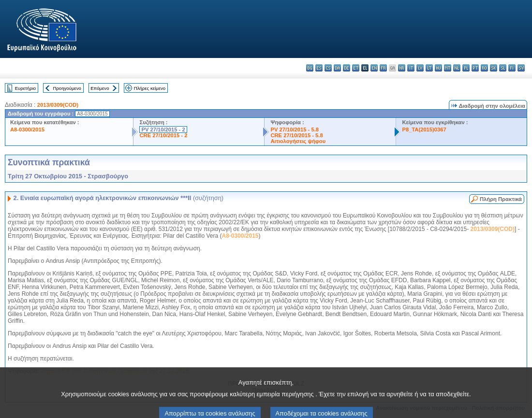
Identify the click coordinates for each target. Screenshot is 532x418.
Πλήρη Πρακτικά (501, 199)
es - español (319, 68)
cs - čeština (328, 68)
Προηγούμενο (67, 88)
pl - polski (466, 68)
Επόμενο (100, 88)
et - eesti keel (356, 68)
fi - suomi (512, 68)
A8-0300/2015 (27, 130)
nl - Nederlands (457, 68)
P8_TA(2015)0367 (424, 130)
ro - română (484, 68)
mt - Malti (448, 68)
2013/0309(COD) (58, 105)
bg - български (310, 68)
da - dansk (337, 68)
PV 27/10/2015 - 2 (163, 130)
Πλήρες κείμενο (150, 88)
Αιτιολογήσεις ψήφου (298, 141)
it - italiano (411, 68)
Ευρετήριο (25, 88)
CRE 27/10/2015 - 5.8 (296, 135)
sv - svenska (521, 68)
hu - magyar (438, 68)
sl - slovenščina (503, 68)
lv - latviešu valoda (420, 68)
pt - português (475, 68)
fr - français (383, 68)
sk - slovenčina (494, 68)
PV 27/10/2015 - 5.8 (295, 130)
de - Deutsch (347, 68)
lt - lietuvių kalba (429, 68)
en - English (374, 68)
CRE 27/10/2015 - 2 (163, 135)
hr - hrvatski (402, 68)
